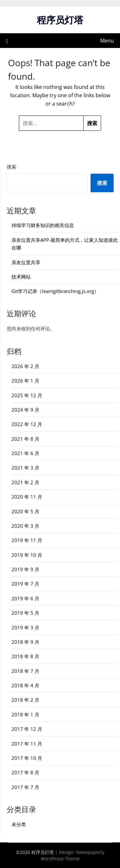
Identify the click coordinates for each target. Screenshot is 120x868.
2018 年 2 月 (25, 700)
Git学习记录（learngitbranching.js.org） (55, 291)
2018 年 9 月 (25, 642)
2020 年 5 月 (25, 511)
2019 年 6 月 (25, 598)
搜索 (12, 167)
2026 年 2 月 (25, 366)
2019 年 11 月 (27, 540)
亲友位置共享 (26, 262)
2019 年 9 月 (25, 569)
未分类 (19, 824)
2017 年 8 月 (25, 772)
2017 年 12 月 (27, 729)
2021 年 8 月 (25, 439)
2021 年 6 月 (25, 453)
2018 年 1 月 (25, 714)
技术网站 (21, 277)
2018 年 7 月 (25, 671)
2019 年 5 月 (25, 613)
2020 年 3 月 (25, 526)
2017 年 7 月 (25, 787)
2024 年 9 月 (25, 410)
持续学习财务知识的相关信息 (43, 225)
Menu (107, 41)
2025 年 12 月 (27, 395)
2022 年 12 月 (27, 424)
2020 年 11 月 (27, 497)
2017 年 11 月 (27, 744)
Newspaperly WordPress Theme (72, 855)
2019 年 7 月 (25, 584)
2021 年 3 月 (25, 468)
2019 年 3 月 (25, 627)
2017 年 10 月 (27, 758)
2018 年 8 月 (25, 656)
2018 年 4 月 (25, 685)
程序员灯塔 (60, 20)
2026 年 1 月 (25, 381)
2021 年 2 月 (25, 482)
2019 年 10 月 (27, 555)
